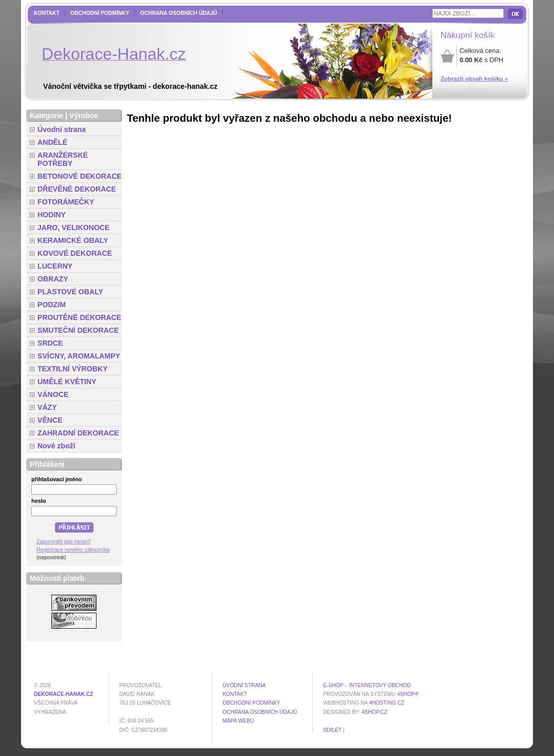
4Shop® (408, 694)
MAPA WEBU (238, 721)
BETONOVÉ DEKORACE (80, 176)
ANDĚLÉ (52, 142)
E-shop (333, 685)
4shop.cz (375, 712)
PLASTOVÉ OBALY (70, 292)
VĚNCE (50, 420)
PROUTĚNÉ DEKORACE (79, 317)
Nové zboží (56, 446)
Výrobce (84, 116)
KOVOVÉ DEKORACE (75, 253)
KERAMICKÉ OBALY (73, 240)
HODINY (52, 215)
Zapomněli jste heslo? (64, 541)
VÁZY (47, 407)
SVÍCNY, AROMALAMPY (79, 356)
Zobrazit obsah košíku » (474, 79)
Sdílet (332, 730)
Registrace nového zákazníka (73, 550)
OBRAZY (53, 279)
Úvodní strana (62, 129)
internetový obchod (380, 685)
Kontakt (47, 13)
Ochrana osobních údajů (179, 13)
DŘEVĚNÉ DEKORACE (77, 189)
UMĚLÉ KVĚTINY (67, 382)
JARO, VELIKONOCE (74, 228)
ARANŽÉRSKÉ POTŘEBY (63, 159)
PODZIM (52, 305)
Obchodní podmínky (100, 13)
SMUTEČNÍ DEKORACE (78, 330)
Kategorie (46, 116)
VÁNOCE (53, 394)
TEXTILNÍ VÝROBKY (73, 369)
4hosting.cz (387, 703)
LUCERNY (55, 266)
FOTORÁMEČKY (66, 202)
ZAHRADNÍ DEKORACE (78, 433)
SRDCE (50, 343)
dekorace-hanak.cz (63, 694)
